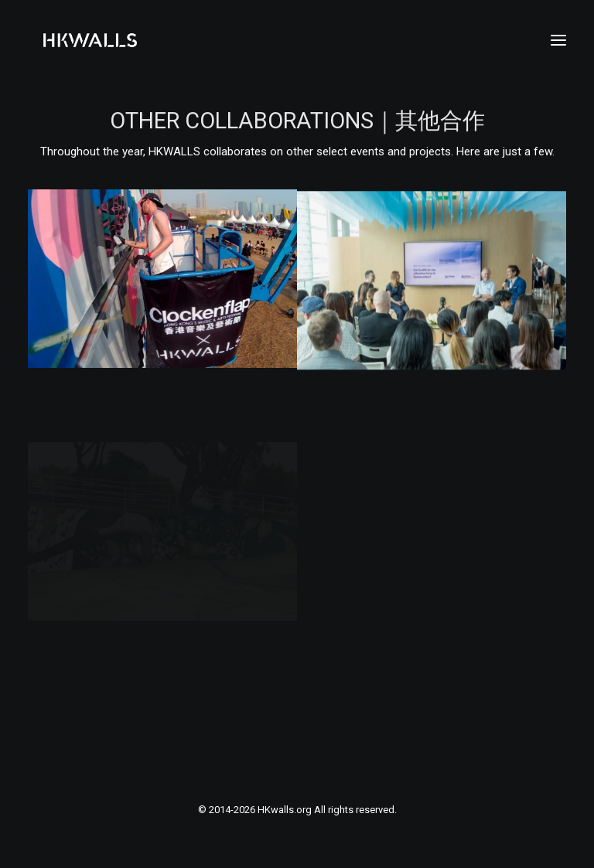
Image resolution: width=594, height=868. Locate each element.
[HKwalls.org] (90, 40)
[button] (558, 40)
